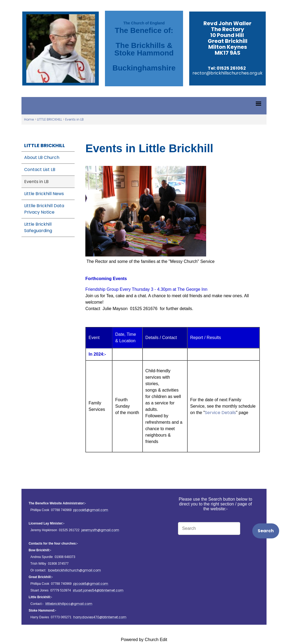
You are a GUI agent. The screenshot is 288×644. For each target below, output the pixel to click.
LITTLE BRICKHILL (50, 119)
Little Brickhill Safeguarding (38, 227)
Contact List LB (40, 170)
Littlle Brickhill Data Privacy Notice (44, 209)
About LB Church (42, 157)
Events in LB (74, 119)
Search (266, 531)
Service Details (220, 413)
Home (29, 119)
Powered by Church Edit (144, 640)
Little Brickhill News (44, 194)
